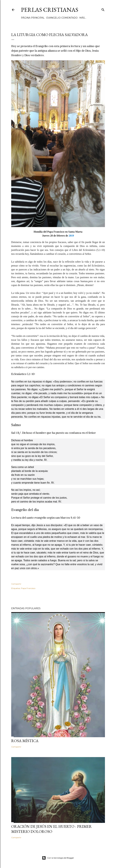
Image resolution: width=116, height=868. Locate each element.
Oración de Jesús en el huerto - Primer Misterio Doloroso (51, 829)
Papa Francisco (28, 588)
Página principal (33, 18)
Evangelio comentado (62, 18)
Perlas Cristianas (50, 10)
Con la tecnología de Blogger (58, 858)
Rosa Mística (25, 741)
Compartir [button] (16, 584)
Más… (83, 18)
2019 (71, 236)
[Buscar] (103, 9)
